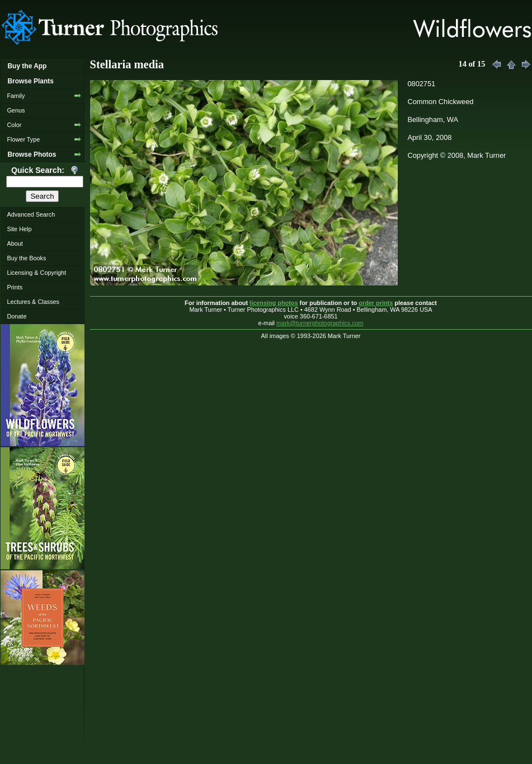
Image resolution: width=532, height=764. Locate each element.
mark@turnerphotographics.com (320, 323)
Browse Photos (32, 154)
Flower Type (23, 139)
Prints (15, 287)
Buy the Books (26, 258)
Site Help (19, 229)
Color (14, 125)
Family (16, 96)
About (15, 243)
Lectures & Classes (33, 302)
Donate (17, 316)
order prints (376, 303)
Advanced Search (31, 214)
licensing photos (274, 303)
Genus (16, 110)
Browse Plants (30, 81)
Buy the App (27, 66)
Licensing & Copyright (36, 273)
